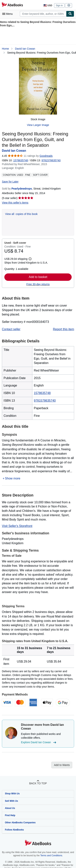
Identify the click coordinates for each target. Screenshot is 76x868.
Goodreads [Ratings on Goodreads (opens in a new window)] (46, 156)
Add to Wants (62, 765)
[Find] (70, 14)
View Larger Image (38, 125)
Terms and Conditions (51, 856)
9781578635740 (45, 401)
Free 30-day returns (38, 284)
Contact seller (11, 329)
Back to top (38, 783)
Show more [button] (13, 478)
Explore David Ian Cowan (39, 742)
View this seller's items (15, 203)
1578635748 (21, 160)
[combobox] (43, 14)
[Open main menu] (8, 14)
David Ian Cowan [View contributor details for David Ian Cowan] (25, 49)
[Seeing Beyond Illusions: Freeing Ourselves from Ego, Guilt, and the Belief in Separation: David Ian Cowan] (38, 86)
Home (5, 49)
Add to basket (38, 277)
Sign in (59, 5)
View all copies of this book (21, 214)
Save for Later (10, 182)
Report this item (64, 329)
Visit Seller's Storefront (17, 526)
